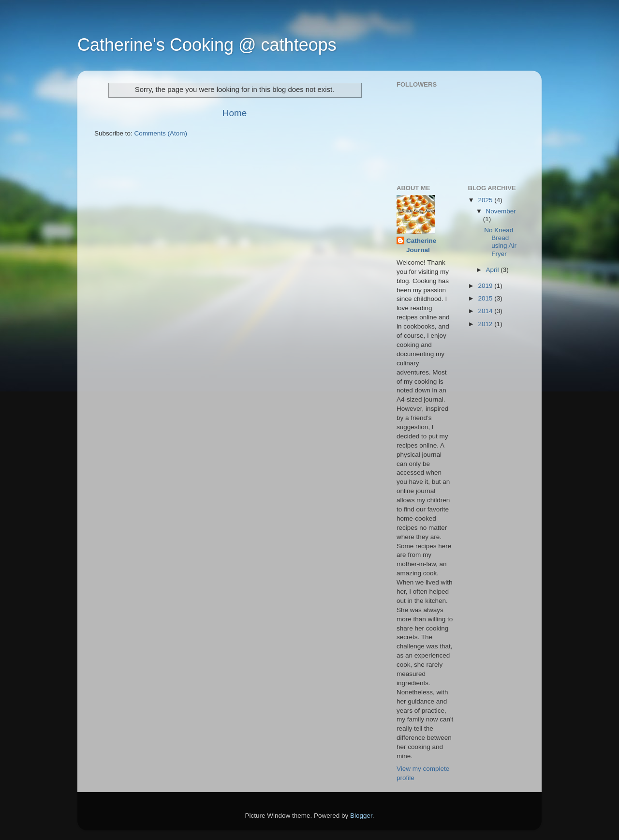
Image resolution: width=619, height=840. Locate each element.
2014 (486, 311)
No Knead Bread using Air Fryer (500, 242)
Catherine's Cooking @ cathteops (207, 45)
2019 (486, 286)
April (494, 270)
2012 (486, 324)
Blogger (361, 816)
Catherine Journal (421, 245)
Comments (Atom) (161, 133)
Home (235, 113)
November (501, 211)
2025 (486, 200)
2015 (486, 298)
